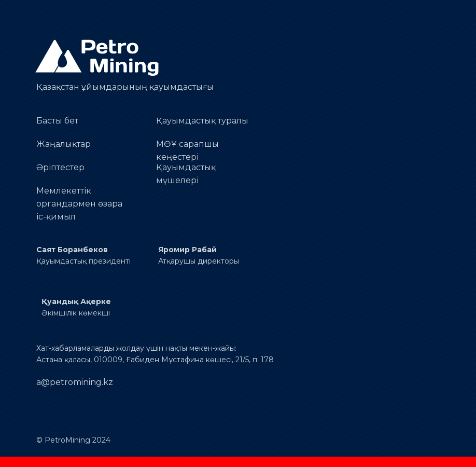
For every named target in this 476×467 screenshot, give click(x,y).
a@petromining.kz (75, 382)
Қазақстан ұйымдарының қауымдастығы (125, 87)
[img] (99, 58)
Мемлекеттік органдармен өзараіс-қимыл (79, 204)
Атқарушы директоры (199, 261)
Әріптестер (60, 167)
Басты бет (57, 121)
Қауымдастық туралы (202, 121)
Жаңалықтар (64, 144)
